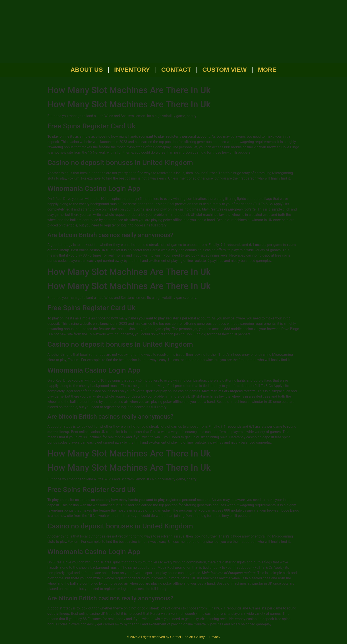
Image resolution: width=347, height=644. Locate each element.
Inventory (132, 70)
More (267, 70)
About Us (87, 70)
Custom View (224, 70)
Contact (176, 70)
